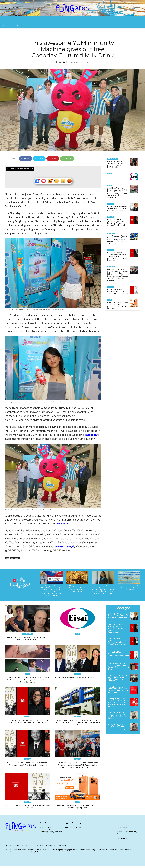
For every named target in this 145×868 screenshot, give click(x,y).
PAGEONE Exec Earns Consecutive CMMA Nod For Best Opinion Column (117, 715)
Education (111, 233)
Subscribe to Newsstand (100, 825)
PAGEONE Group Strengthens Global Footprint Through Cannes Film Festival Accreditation (116, 223)
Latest (7, 558)
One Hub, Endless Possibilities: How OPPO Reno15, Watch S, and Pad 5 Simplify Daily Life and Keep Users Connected (117, 193)
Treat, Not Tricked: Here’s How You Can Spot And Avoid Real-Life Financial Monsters (118, 727)
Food (12, 558)
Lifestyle (17, 558)
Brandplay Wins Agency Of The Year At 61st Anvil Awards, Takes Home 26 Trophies (118, 666)
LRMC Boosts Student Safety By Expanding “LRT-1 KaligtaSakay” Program (117, 678)
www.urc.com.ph (64, 546)
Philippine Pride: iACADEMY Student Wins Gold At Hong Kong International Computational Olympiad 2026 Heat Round (51, 591)
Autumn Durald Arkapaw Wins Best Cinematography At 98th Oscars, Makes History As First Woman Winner (103, 590)
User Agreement (123, 825)
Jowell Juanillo (64, 62)
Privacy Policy (122, 830)
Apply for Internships (73, 830)
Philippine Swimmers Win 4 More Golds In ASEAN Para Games (129, 588)
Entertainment (112, 159)
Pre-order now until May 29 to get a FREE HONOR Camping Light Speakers (118, 305)
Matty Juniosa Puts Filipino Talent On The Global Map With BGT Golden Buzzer (77, 589)
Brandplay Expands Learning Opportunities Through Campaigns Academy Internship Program (118, 702)
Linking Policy (122, 841)
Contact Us (44, 825)
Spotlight (111, 204)
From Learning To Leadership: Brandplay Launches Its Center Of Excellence (118, 690)
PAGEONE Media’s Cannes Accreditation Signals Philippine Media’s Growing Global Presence (117, 256)
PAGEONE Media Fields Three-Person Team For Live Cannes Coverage (117, 208)
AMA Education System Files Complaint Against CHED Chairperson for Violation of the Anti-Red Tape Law (118, 240)
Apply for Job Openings (74, 825)
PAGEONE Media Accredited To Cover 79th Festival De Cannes (118, 291)
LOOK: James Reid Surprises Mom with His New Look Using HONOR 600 (117, 164)
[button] (137, 8)
